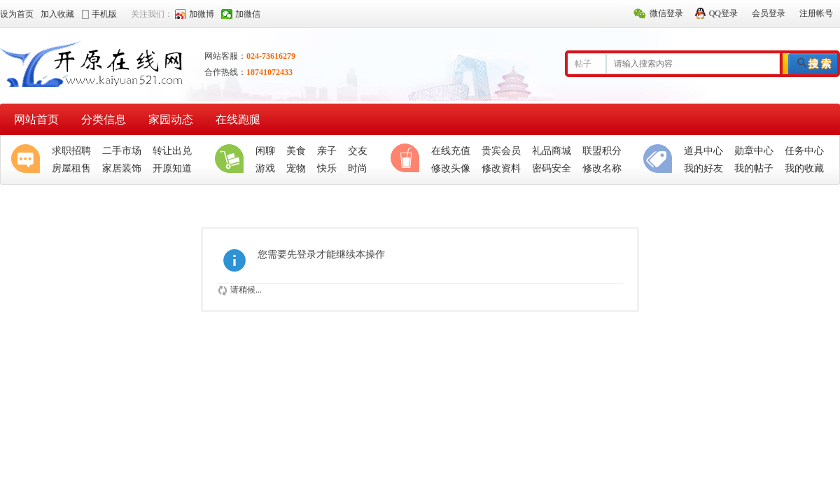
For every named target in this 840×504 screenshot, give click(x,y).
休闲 (408, 160)
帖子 (583, 64)
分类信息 (104, 119)
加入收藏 (57, 14)
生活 (232, 160)
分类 (661, 160)
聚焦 (29, 160)
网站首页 (36, 119)
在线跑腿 (238, 119)
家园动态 (171, 119)
